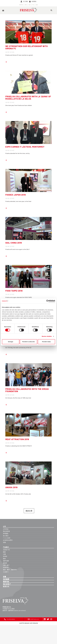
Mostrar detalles (47, 336)
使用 (31, 623)
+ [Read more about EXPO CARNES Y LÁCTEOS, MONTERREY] (6, 160)
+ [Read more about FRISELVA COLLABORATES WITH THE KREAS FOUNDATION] (6, 404)
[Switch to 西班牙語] (21, 5)
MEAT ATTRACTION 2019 (17, 439)
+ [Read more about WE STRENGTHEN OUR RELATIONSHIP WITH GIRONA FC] (6, 62)
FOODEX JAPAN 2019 (16, 195)
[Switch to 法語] (29, 5)
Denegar (11, 342)
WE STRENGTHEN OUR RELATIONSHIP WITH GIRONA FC (27, 47)
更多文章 (29, 511)
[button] (3, 11)
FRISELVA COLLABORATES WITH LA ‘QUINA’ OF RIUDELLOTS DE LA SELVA (28, 98)
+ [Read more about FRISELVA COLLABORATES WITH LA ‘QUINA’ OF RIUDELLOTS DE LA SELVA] (6, 112)
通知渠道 (36, 623)
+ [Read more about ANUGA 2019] (6, 500)
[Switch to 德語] (37, 5)
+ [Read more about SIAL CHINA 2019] (6, 256)
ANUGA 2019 (11, 487)
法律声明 (22, 623)
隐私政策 (27, 623)
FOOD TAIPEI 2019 (14, 291)
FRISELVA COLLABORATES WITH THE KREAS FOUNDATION (27, 390)
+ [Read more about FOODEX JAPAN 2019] (6, 208)
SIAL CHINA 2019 (14, 243)
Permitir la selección (29, 342)
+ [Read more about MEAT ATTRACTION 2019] (6, 452)
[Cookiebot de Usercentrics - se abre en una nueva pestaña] (48, 301)
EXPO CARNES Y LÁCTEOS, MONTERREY (25, 147)
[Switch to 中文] (33, 5)
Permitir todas (46, 342)
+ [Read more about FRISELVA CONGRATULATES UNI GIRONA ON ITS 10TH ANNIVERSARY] (6, 354)
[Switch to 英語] (26, 5)
